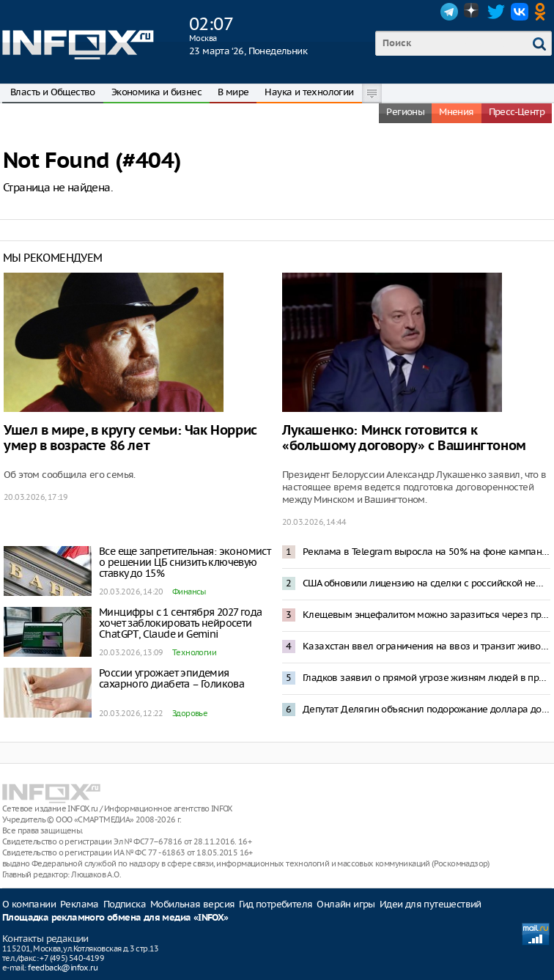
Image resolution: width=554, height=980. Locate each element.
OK (543, 12)
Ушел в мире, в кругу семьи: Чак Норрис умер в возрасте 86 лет (130, 438)
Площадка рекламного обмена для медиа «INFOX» (115, 918)
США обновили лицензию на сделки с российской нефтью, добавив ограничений (426, 583)
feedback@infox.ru (63, 968)
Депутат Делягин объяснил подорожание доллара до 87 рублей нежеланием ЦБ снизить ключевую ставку (426, 709)
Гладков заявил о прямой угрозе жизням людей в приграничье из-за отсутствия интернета (426, 678)
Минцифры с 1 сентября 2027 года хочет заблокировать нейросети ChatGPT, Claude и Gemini (180, 623)
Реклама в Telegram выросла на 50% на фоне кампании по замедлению (426, 552)
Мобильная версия (192, 904)
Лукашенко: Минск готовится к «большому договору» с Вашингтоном (404, 438)
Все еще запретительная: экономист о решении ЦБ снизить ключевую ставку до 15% (185, 562)
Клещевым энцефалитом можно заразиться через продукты (426, 615)
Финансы (189, 592)
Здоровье (190, 713)
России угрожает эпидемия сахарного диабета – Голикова (171, 678)
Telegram (449, 12)
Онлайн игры (346, 904)
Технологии (194, 652)
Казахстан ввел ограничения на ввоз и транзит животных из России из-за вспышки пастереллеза (426, 646)
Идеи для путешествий (431, 904)
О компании (29, 904)
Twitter (496, 12)
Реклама (80, 904)
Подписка (125, 904)
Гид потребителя (276, 904)
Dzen (473, 12)
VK (520, 12)
